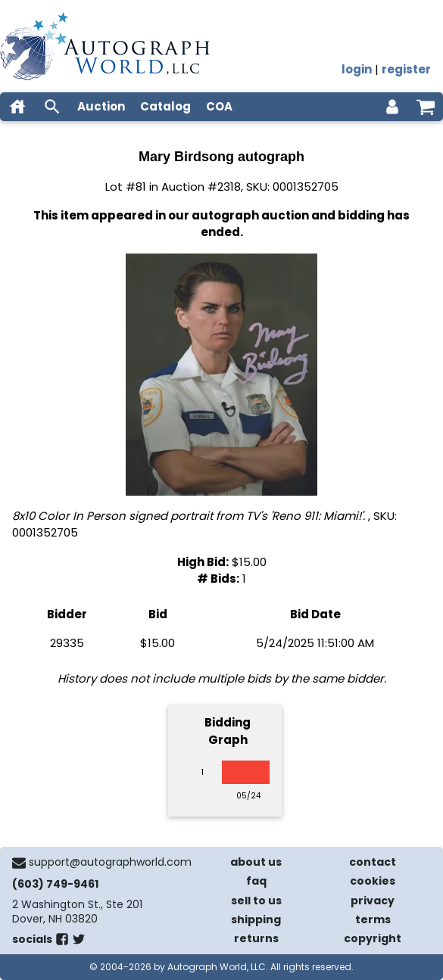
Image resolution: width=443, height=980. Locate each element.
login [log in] (357, 69)
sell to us (256, 901)
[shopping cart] (426, 107)
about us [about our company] (256, 862)
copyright (373, 938)
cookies (373, 881)
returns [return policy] (256, 938)
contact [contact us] (373, 862)
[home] (17, 107)
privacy (373, 901)
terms (373, 919)
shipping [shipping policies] (256, 919)
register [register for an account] (406, 69)
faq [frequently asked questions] (256, 881)
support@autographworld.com (110, 862)
